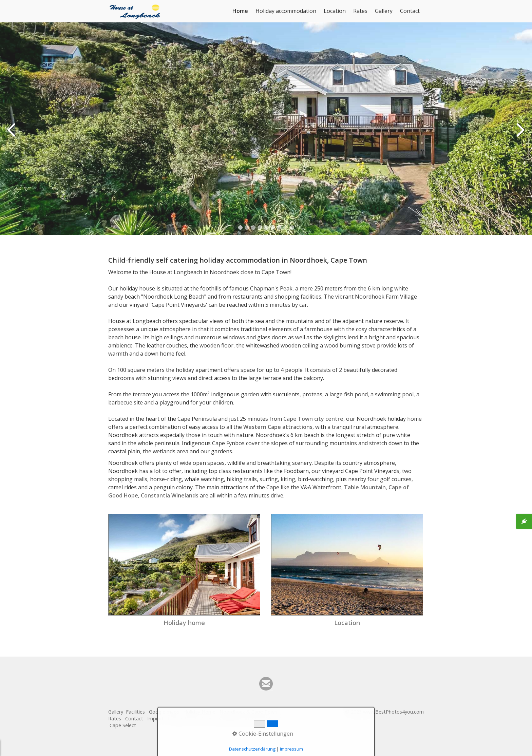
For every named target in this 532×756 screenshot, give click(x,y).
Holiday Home (199, 712)
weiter (520, 134)
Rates (360, 11)
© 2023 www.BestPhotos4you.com (384, 712)
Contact (410, 11)
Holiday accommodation (286, 11)
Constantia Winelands (170, 495)
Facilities (135, 712)
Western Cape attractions (278, 427)
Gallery (384, 11)
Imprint (155, 719)
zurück (12, 134)
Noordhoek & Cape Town (248, 712)
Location (335, 11)
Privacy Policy (183, 719)
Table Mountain (365, 487)
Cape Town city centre (313, 419)
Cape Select (123, 725)
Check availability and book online (240, 719)
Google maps (164, 712)
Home (240, 11)
